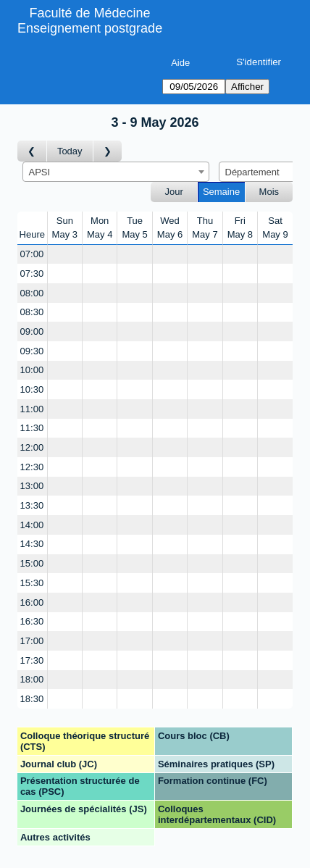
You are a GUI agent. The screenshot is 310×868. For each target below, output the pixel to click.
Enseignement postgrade (90, 28)
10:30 (32, 389)
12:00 (32, 447)
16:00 (32, 602)
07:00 (32, 254)
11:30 (32, 428)
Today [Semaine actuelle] (70, 151)
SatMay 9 (275, 228)
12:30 (32, 467)
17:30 (32, 660)
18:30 (32, 699)
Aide (180, 63)
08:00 (32, 293)
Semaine (221, 192)
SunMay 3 (65, 228)
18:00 (32, 679)
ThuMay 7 (205, 228)
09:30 (32, 351)
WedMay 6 (170, 228)
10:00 (32, 370)
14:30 (32, 544)
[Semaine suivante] (108, 151)
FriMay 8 (240, 228)
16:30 (32, 621)
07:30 (32, 274)
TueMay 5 (134, 228)
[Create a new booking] (65, 255)
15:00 (32, 563)
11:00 (32, 409)
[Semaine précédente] (32, 151)
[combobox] (116, 172)
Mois (269, 192)
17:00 (32, 641)
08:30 (32, 312)
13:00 (32, 486)
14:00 (32, 525)
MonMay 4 (100, 228)
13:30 (32, 505)
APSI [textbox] (40, 172)
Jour (174, 192)
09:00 (32, 331)
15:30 (32, 583)
